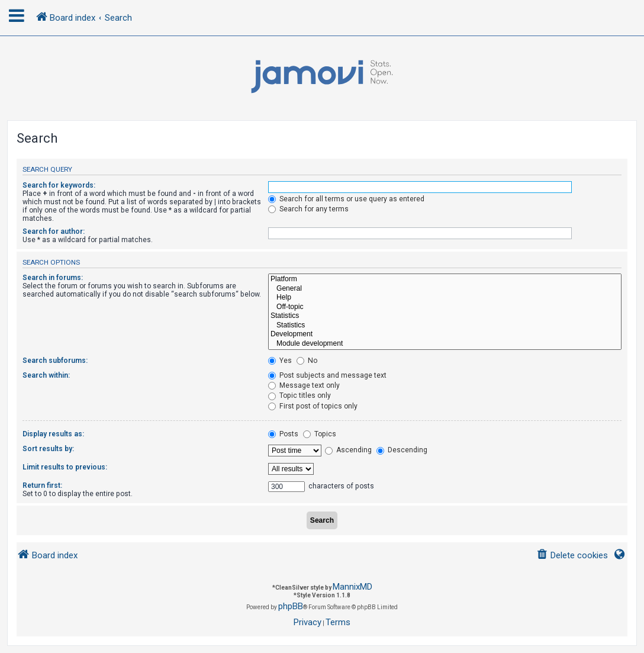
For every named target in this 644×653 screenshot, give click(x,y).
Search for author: (54, 231)
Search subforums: (55, 361)
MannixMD (352, 587)
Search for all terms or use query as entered (346, 199)
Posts (283, 434)
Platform (445, 279)
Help (445, 298)
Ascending (348, 450)
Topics (320, 434)
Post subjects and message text (327, 375)
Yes (280, 361)
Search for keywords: (59, 185)
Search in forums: (53, 278)
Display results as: (53, 434)
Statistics (445, 316)
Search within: (46, 375)
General (445, 289)
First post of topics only (313, 406)
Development (445, 334)
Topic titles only (300, 395)
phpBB (291, 606)
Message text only (304, 385)
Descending (402, 450)
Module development (445, 344)
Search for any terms (308, 209)
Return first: (42, 485)
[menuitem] (572, 556)
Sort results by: (48, 449)
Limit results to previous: (65, 467)
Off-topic (445, 307)
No (307, 361)
